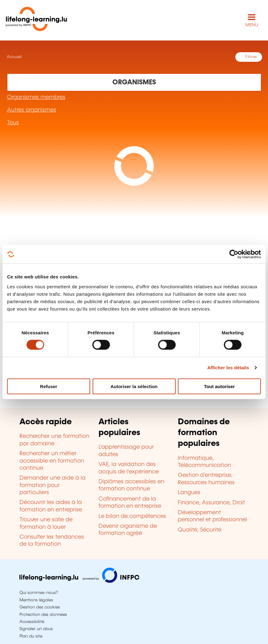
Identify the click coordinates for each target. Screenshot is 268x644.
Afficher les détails (228, 368)
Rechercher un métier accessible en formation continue (52, 461)
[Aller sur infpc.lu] (79, 581)
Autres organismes (32, 110)
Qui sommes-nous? (39, 593)
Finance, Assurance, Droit (211, 503)
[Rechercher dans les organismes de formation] (134, 82)
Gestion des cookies (40, 607)
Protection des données (43, 615)
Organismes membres (36, 97)
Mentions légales (36, 600)
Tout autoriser (220, 386)
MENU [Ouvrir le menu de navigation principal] (252, 25)
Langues (189, 493)
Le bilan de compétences (132, 516)
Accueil (14, 57)
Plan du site (31, 636)
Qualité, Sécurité (200, 530)
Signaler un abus (36, 629)
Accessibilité (32, 622)
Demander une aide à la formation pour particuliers (52, 485)
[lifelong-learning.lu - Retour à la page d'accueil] (36, 20)
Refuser (49, 386)
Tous (13, 123)
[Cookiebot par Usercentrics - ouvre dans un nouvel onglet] (234, 254)
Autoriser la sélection (134, 386)
